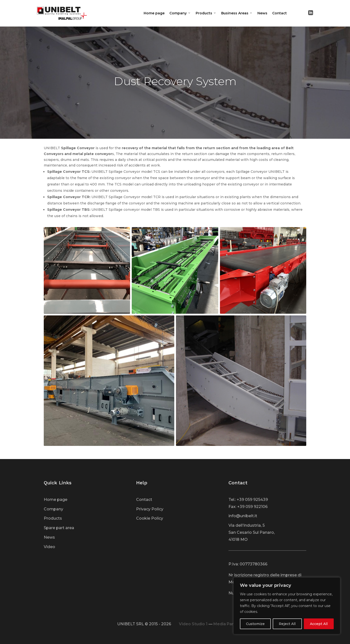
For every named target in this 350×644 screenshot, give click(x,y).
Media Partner (228, 624)
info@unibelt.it (243, 516)
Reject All (287, 624)
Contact (280, 13)
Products (206, 13)
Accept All (319, 624)
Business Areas (237, 13)
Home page (154, 13)
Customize (255, 624)
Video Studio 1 (193, 624)
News (262, 13)
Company (180, 13)
